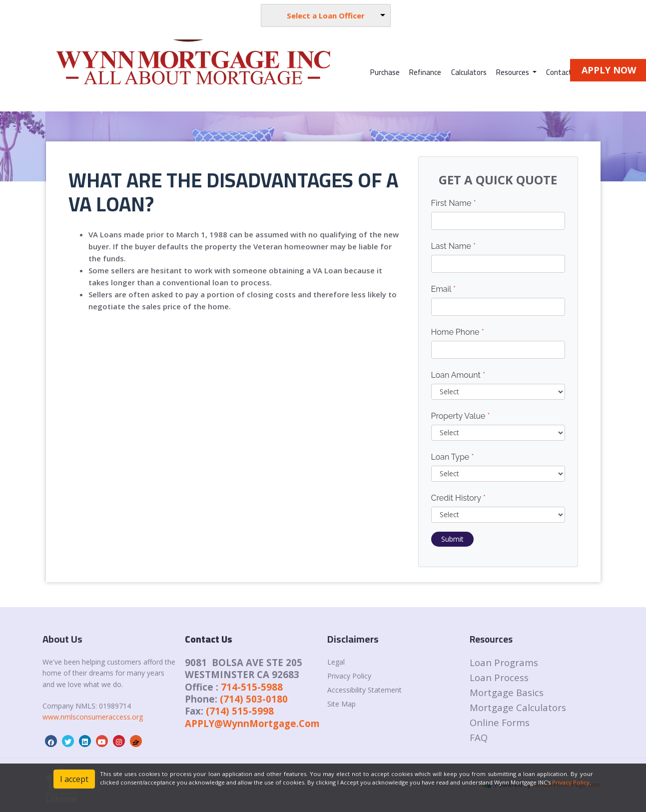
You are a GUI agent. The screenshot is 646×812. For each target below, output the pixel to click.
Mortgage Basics (507, 692)
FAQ (479, 737)
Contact (559, 72)
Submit (452, 539)
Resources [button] (513, 72)
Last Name (454, 246)
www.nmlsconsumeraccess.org (93, 717)
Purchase (385, 72)
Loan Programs (504, 662)
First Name (454, 203)
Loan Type (453, 457)
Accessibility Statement (364, 690)
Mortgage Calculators (518, 707)
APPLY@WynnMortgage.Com (252, 723)
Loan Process (499, 677)
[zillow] (136, 742)
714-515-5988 (252, 687)
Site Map (341, 704)
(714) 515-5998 (240, 711)
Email (444, 289)
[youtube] (102, 742)
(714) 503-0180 (254, 699)
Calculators (469, 72)
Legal (336, 662)
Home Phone (458, 332)
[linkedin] (85, 742)
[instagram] (119, 742)
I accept (74, 779)
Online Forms (500, 722)
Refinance (425, 72)
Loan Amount (458, 375)
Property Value (461, 416)
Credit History (458, 498)
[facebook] (51, 742)
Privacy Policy (349, 676)
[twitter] (68, 742)
